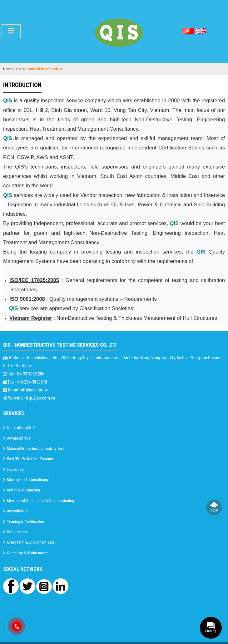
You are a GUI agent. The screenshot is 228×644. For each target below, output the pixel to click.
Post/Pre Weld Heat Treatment (31, 459)
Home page (12, 69)
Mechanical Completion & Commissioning (40, 501)
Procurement (17, 532)
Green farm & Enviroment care (31, 542)
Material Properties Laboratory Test (35, 448)
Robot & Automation (23, 490)
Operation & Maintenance (27, 553)
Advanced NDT (19, 438)
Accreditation (18, 511)
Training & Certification (25, 522)
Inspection (15, 469)
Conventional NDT (21, 428)
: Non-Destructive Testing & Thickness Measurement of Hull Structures (113, 318)
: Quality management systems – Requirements (83, 299)
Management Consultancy (28, 480)
